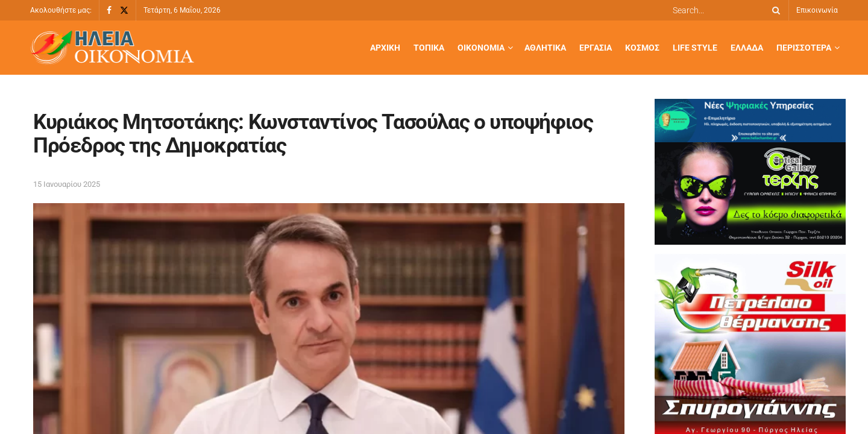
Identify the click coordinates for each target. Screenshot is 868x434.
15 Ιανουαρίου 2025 (67, 184)
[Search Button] (774, 10)
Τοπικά (429, 48)
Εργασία (596, 48)
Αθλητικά (545, 48)
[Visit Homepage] (112, 48)
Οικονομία (481, 48)
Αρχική (385, 48)
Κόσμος (642, 48)
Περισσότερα (804, 48)
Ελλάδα (747, 48)
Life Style (695, 48)
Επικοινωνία (817, 10)
